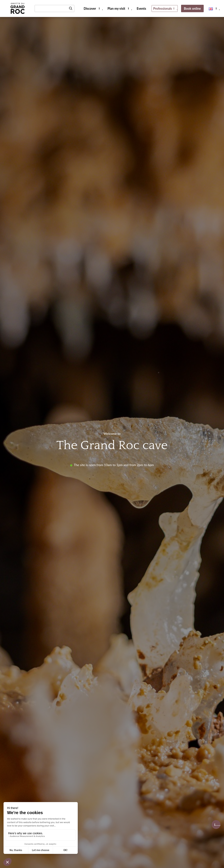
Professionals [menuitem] (163, 8)
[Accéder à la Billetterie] (216, 825)
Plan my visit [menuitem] (116, 8)
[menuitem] (211, 9)
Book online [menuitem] (192, 8)
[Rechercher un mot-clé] (54, 8)
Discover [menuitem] (90, 8)
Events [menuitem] (142, 8)
